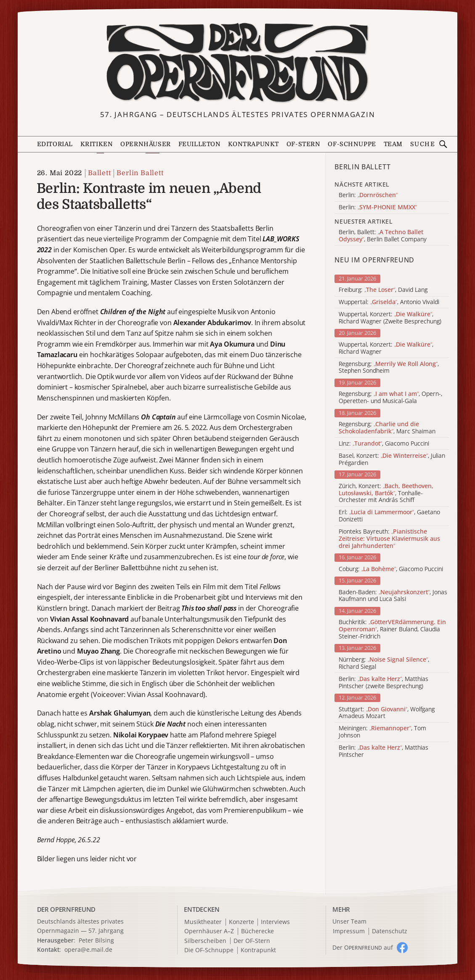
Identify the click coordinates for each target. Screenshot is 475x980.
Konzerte (241, 922)
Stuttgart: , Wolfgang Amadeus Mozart (387, 713)
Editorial (55, 144)
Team (393, 144)
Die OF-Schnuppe (209, 950)
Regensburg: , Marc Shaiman (387, 428)
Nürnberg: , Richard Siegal (384, 663)
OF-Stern (304, 144)
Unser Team (349, 921)
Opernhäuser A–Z (209, 931)
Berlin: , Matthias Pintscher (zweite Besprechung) (383, 683)
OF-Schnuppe (352, 144)
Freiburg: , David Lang (383, 290)
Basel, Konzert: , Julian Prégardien (392, 459)
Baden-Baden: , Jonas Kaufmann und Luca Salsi (393, 596)
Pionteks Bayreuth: (389, 539)
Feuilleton (200, 144)
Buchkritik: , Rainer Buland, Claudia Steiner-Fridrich (392, 629)
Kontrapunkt (253, 144)
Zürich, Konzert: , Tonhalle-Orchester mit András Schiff (386, 493)
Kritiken (97, 144)
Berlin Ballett (140, 173)
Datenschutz (390, 931)
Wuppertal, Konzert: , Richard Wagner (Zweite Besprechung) (390, 318)
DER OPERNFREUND (66, 909)
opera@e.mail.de (88, 949)
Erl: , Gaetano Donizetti (389, 516)
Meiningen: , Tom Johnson (382, 732)
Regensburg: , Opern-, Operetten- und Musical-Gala (390, 398)
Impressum (349, 931)
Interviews (275, 922)
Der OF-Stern (252, 941)
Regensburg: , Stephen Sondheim (389, 368)
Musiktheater (203, 922)
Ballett (100, 173)
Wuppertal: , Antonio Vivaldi (389, 302)
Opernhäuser (145, 144)
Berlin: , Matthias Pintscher (383, 751)
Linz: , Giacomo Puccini (384, 444)
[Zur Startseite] (238, 63)
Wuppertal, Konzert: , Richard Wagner (386, 348)
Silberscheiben (205, 941)
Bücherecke (257, 931)
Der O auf (363, 947)
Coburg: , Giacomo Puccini (391, 569)
